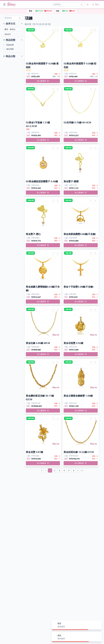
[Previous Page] (46, 470)
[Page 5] (69, 470)
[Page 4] (64, 470)
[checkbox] (4, 45)
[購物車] (87, 4)
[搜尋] (82, 4)
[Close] (98, 623)
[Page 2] (55, 470)
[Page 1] (50, 470)
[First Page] (42, 470)
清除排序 (8, 34)
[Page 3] (59, 470)
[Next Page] (78, 470)
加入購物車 (43, 81)
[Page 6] (74, 470)
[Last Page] (82, 470)
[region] (52, 11)
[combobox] (13, 29)
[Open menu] (4, 4)
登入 (96, 4)
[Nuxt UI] (11, 4)
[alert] (77, 625)
